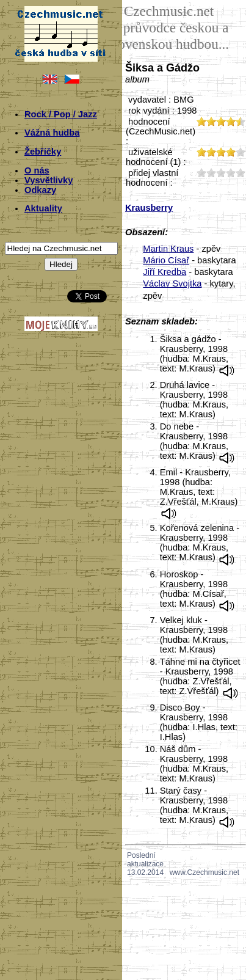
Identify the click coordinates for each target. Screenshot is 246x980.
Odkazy (40, 190)
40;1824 (231, 173)
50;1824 (241, 173)
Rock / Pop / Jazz (61, 114)
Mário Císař (166, 260)
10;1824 (201, 173)
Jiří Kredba (165, 272)
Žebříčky (43, 152)
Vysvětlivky (49, 180)
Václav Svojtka (172, 283)
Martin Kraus (168, 249)
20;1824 (211, 173)
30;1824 (221, 173)
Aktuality (43, 208)
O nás (37, 170)
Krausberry (149, 208)
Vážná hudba (52, 133)
